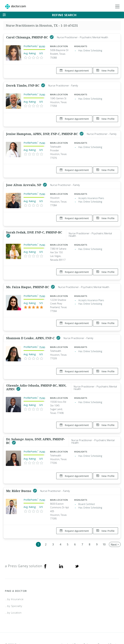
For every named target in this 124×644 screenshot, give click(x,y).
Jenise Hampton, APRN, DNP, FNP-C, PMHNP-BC (42, 130)
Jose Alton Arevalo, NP (24, 179)
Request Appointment (72, 71)
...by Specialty (14, 587)
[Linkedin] (61, 547)
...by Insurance (14, 580)
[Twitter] (77, 547)
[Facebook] (45, 547)
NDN (116, 630)
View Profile (105, 71)
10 (104, 526)
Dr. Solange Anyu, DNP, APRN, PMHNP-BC (36, 426)
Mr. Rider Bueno (19, 474)
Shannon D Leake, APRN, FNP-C (31, 327)
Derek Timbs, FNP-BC (23, 84)
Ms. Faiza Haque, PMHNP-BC (28, 278)
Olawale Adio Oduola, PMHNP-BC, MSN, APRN (36, 374)
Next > (115, 526)
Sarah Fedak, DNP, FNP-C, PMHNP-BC (34, 225)
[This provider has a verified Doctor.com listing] (52, 37)
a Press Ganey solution (24, 547)
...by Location (13, 594)
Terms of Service (108, 626)
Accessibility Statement (92, 630)
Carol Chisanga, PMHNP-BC (27, 37)
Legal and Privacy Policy (76, 626)
